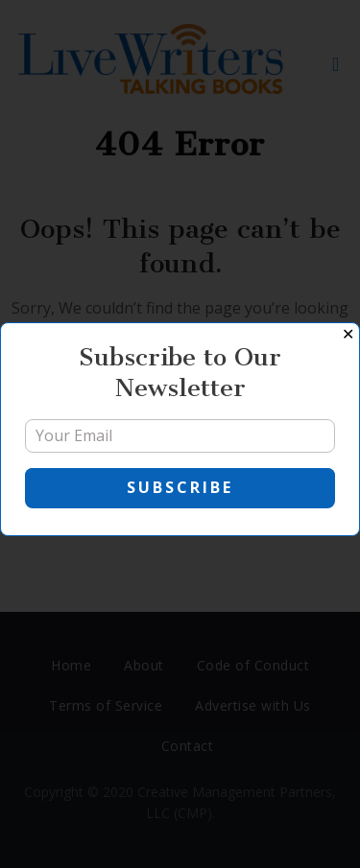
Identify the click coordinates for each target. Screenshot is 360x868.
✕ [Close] (348, 334)
